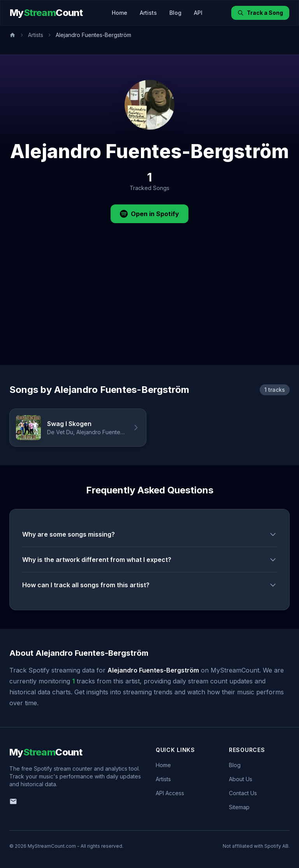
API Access (170, 793)
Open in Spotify (149, 214)
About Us (241, 779)
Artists (148, 13)
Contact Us (243, 793)
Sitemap (239, 807)
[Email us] (13, 801)
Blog (175, 13)
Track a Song (260, 13)
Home (120, 13)
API (198, 13)
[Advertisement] (149, 306)
